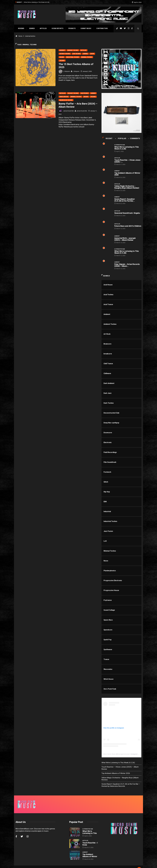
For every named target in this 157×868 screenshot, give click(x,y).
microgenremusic (123, 755)
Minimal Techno (87, 57)
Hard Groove (64, 97)
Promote (72, 28)
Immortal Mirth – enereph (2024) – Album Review (128, 240)
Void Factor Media (93, 864)
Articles (43, 28)
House (62, 57)
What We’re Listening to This (90, 827)
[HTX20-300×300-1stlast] (122, 69)
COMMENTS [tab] (134, 139)
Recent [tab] (108, 139)
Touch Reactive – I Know (90, 839)
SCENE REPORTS (57, 28)
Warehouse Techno (66, 100)
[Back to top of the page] (139, 864)
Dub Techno (76, 53)
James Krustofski (68, 111)
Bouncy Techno (73, 93)
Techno (62, 60)
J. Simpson (66, 71)
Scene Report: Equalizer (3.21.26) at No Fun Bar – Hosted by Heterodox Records (121, 786)
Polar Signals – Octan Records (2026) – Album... (127, 266)
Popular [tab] (121, 139)
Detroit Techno (65, 53)
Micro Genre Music (109, 755)
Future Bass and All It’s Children (128, 226)
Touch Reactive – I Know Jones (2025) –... (128, 161)
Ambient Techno (73, 50)
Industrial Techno (72, 57)
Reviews (21, 28)
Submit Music (86, 28)
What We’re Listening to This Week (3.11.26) (127, 253)
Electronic (84, 93)
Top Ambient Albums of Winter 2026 (127, 174)
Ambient (62, 50)
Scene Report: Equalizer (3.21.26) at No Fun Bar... (125, 200)
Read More (63, 83)
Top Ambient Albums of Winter (90, 850)
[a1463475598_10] (122, 113)
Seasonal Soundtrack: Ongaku (127, 213)
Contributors (102, 28)
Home (20, 36)
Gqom (92, 53)
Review (86, 97)
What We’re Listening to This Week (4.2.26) (36, 2)
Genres (32, 28)
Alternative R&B (120, 145)
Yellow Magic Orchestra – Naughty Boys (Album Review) (127, 187)
